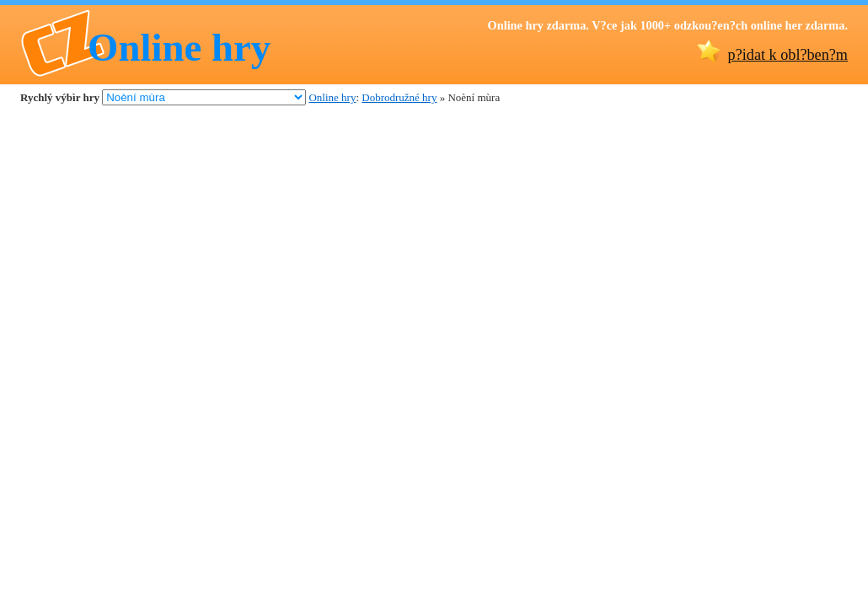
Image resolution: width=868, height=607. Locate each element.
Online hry (179, 47)
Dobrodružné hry (399, 97)
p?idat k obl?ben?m (788, 55)
